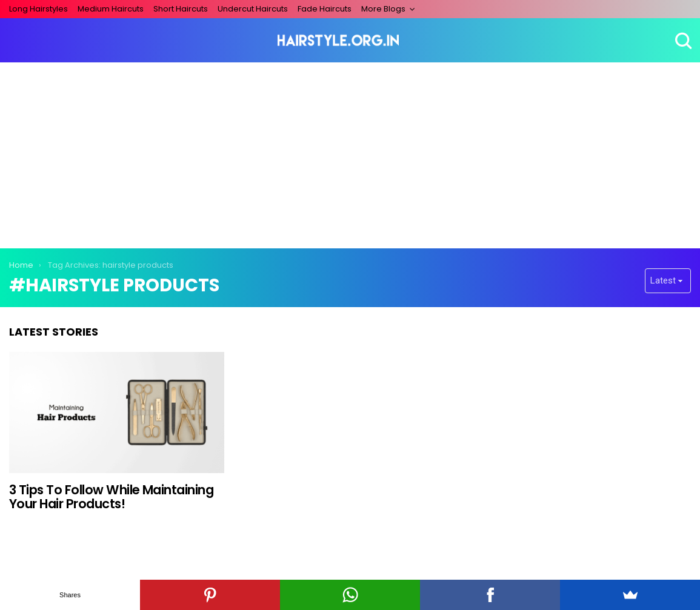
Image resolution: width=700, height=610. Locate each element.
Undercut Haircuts (253, 9)
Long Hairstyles (38, 9)
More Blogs (383, 9)
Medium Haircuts (111, 9)
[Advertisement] (350, 153)
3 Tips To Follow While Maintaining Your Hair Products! (111, 497)
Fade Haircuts (325, 9)
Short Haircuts (181, 9)
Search (682, 41)
